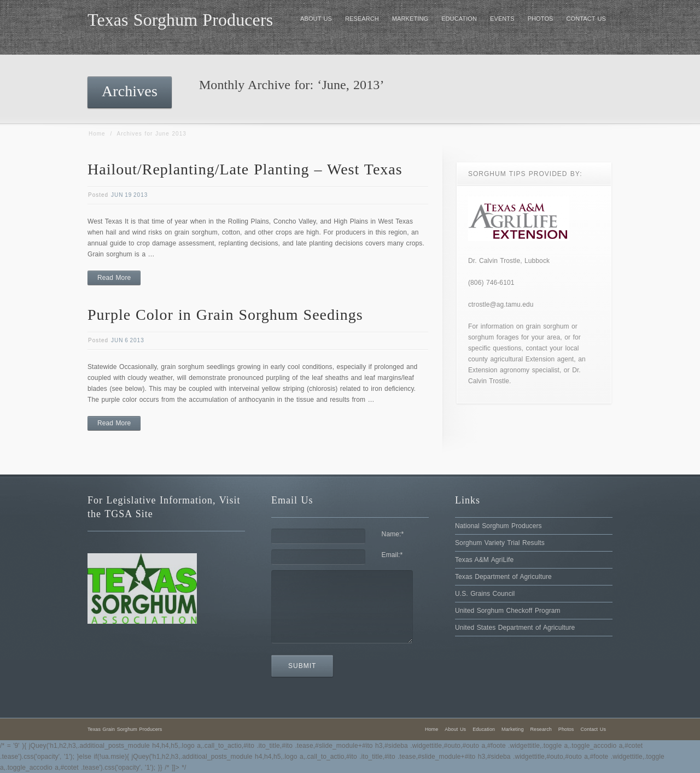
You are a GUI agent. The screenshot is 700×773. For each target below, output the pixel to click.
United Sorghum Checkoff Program (508, 611)
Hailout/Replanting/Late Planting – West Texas (245, 169)
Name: (393, 534)
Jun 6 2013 (128, 340)
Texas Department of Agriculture (503, 577)
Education (484, 729)
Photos (566, 729)
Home (97, 134)
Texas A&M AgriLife (484, 560)
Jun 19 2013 (129, 195)
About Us (455, 729)
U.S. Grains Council (485, 594)
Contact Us (593, 729)
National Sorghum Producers (498, 526)
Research (541, 729)
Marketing (512, 729)
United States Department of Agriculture (515, 628)
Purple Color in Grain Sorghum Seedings (225, 315)
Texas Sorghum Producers (180, 20)
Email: (392, 555)
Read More (114, 278)
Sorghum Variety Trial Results (500, 543)
